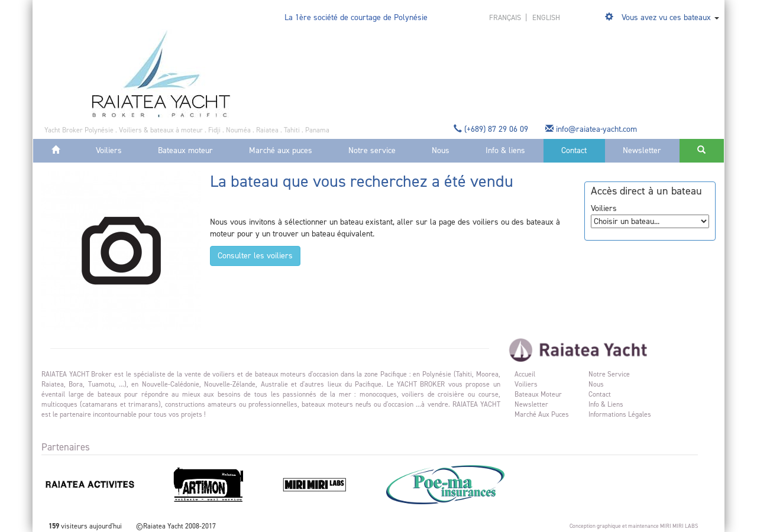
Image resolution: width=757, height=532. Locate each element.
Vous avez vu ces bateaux (666, 17)
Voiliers (109, 150)
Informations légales (620, 414)
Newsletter (642, 150)
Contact (574, 150)
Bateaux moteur (185, 150)
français (506, 17)
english (546, 17)
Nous (441, 150)
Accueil (525, 374)
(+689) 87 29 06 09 (492, 129)
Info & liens (505, 150)
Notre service (372, 150)
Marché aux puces (281, 150)
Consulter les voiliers (255, 256)
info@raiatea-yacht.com (592, 129)
